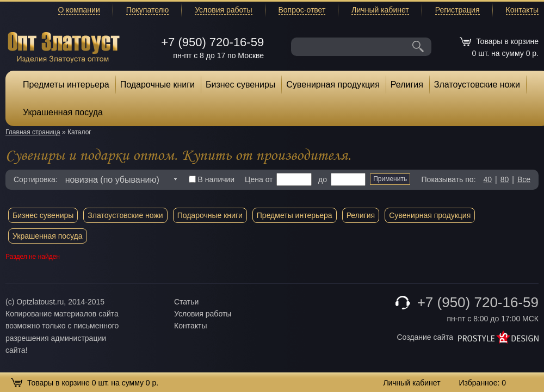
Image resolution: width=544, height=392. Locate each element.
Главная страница (33, 132)
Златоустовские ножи (477, 85)
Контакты (522, 10)
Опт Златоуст (64, 46)
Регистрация (458, 10)
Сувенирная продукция (333, 85)
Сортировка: (36, 179)
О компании (79, 10)
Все (524, 179)
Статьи (186, 302)
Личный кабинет (380, 10)
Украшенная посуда (63, 112)
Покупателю (147, 10)
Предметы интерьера (66, 85)
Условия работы (223, 10)
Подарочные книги (157, 85)
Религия (407, 85)
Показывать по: (449, 179)
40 (487, 179)
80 (505, 179)
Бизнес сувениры (240, 85)
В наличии (212, 179)
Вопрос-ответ (302, 10)
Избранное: (482, 383)
